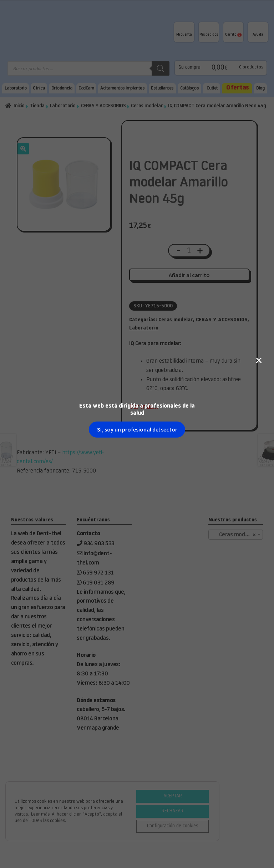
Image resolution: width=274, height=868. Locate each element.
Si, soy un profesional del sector (137, 124)
